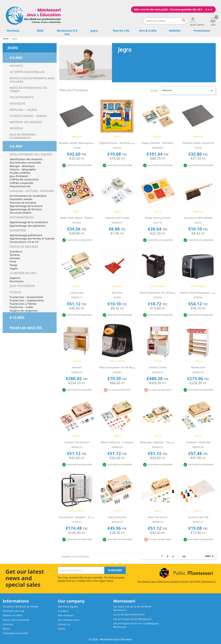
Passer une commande (16, 620)
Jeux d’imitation (19, 176)
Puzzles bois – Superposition (27, 300)
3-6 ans (16, 146)
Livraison (8, 624)
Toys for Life (121, 31)
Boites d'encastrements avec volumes (32, 80)
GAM (40, 31)
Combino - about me (198, 442)
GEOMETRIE (18, 230)
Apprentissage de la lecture (26, 206)
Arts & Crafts (148, 31)
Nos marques (66, 615)
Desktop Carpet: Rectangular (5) (78, 143)
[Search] (165, 21)
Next (210, 556)
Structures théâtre (20, 213)
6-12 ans (17, 317)
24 (184, 556)
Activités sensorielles (27, 72)
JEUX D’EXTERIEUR (22, 286)
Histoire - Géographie (23, 169)
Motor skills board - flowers (77, 218)
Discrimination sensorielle (25, 163)
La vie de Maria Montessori (129, 614)
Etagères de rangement (24, 311)
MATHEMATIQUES (22, 217)
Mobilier (175, 31)
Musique (16, 128)
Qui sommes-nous (69, 620)
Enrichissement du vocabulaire (28, 196)
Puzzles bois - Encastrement (26, 297)
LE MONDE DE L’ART (23, 273)
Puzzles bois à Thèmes (23, 304)
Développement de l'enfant (31, 154)
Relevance (188, 91)
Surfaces (15, 255)
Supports (15, 278)
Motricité (17, 104)
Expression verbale (21, 199)
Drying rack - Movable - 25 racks (78, 517)
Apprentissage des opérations (28, 226)
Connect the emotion (77, 442)
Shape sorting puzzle (158, 218)
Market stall (198, 367)
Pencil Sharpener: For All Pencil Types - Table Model (170, 293)
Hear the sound (158, 517)
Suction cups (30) (198, 517)
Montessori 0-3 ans (67, 32)
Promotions (202, 31)
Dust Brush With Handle (198, 218)
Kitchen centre (158, 367)
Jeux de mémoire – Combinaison (23, 136)
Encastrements (22, 97)
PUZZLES (16, 292)
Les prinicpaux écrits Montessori (132, 619)
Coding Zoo (77, 293)
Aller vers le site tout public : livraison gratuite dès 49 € (168, 9)
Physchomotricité (20, 186)
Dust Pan (117, 293)
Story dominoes (117, 517)
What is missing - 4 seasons (117, 442)
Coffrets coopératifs (22, 183)
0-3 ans (16, 58)
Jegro (94, 31)
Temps (14, 265)
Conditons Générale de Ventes (20, 606)
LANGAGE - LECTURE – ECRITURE (32, 191)
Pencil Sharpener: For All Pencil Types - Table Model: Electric (135, 367)
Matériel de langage (26, 122)
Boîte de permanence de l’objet (28, 89)
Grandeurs (16, 251)
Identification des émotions (26, 159)
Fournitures (17, 281)
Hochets (16, 66)
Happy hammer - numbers (158, 143)
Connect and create (117, 218)
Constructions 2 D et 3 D (24, 242)
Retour (7, 629)
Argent (14, 268)
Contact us (64, 624)
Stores (62, 629)
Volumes (15, 258)
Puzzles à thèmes (20, 173)
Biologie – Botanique (22, 166)
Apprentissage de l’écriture (26, 209)
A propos (63, 611)
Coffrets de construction (24, 179)
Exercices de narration (23, 203)
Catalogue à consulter (16, 633)
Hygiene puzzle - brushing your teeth (121, 143)
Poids (13, 262)
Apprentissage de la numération (29, 222)
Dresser (77, 367)
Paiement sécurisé (13, 611)
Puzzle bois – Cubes (21, 307)
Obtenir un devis (13, 615)
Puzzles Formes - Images (28, 116)
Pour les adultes (26, 328)
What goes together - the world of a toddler (167, 442)
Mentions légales (68, 606)
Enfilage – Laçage (23, 110)
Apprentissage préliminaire (26, 235)
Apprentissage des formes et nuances (32, 238)
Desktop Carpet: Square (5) (198, 143)
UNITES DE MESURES (24, 247)
